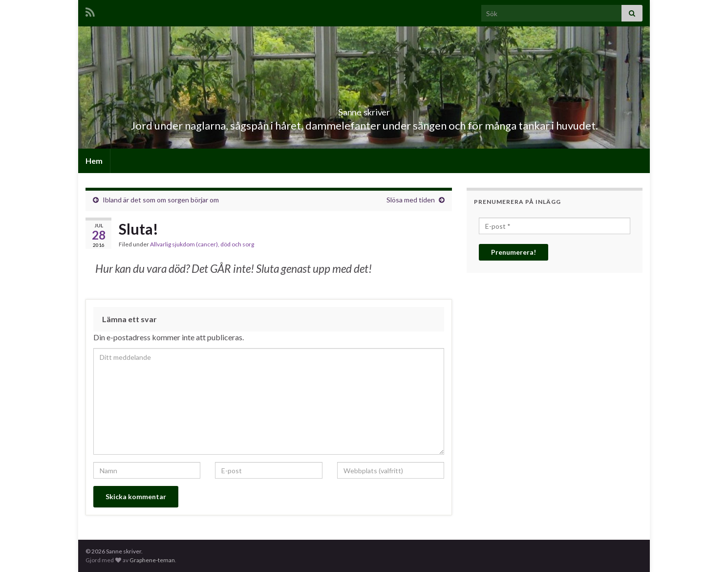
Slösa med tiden (411, 200)
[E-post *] (555, 226)
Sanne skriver (364, 109)
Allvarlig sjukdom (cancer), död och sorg (202, 244)
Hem (94, 161)
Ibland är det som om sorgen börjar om (161, 200)
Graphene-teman (152, 560)
